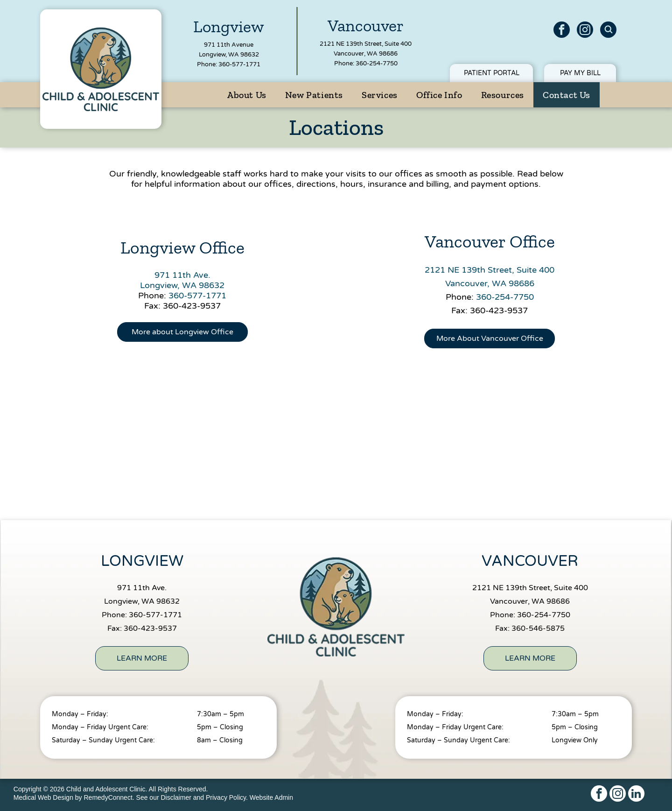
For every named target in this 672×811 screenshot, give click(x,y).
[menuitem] (247, 95)
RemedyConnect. (109, 797)
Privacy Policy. (227, 797)
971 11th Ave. (142, 588)
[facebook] (562, 31)
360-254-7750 (377, 63)
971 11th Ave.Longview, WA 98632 (182, 280)
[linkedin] (636, 795)
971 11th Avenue (229, 45)
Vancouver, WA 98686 (366, 54)
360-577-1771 (239, 64)
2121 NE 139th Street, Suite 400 (366, 44)
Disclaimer (176, 797)
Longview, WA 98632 (229, 55)
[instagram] (585, 31)
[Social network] (608, 31)
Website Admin (271, 797)
